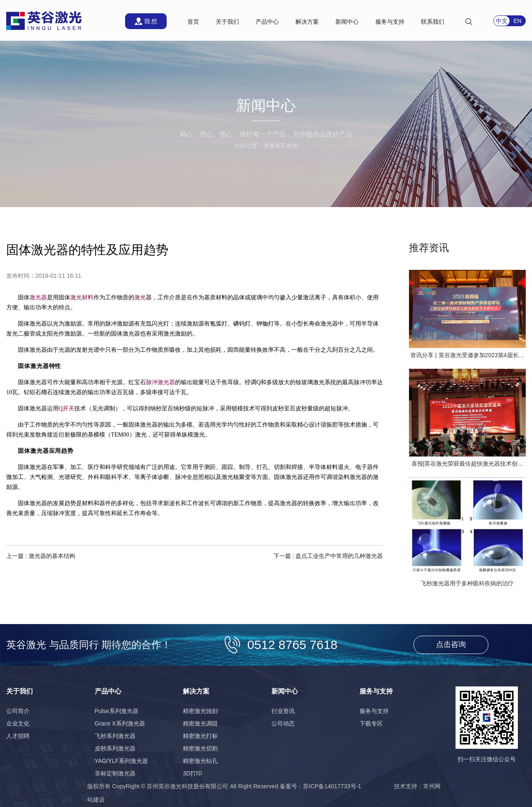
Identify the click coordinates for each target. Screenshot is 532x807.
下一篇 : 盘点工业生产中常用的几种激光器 (328, 556)
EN (517, 21)
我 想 (151, 21)
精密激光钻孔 (200, 761)
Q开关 (66, 408)
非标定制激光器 (115, 773)
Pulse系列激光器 (117, 711)
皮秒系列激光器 (115, 748)
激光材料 (82, 297)
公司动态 (283, 723)
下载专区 (371, 723)
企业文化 (18, 723)
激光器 (38, 297)
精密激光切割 (200, 748)
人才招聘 (18, 736)
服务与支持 (374, 711)
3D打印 (192, 773)
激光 (140, 297)
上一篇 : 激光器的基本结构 (41, 556)
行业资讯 (283, 711)
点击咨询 (451, 644)
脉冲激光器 (160, 382)
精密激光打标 (200, 736)
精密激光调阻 (200, 723)
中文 (502, 21)
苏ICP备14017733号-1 (332, 786)
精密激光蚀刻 (200, 711)
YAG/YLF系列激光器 (121, 761)
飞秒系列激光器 (115, 736)
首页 (193, 22)
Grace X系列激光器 (120, 723)
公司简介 (18, 711)
